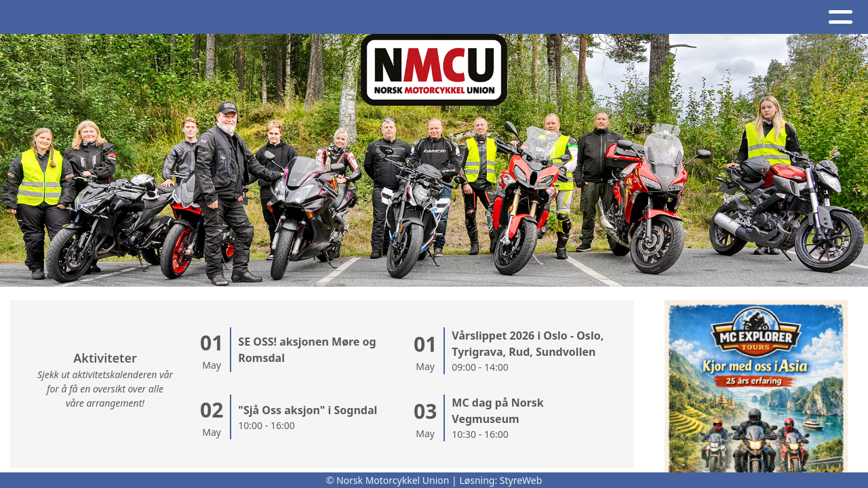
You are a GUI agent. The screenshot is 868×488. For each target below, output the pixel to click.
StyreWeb (521, 480)
